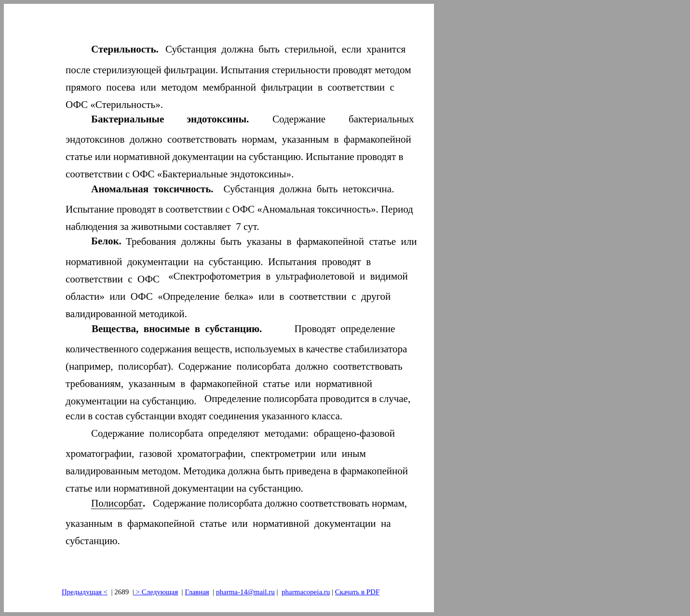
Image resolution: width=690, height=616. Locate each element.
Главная (197, 592)
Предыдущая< (85, 592)
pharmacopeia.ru (306, 592)
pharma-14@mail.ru (245, 592)
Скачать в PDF (357, 592)
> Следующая (156, 592)
